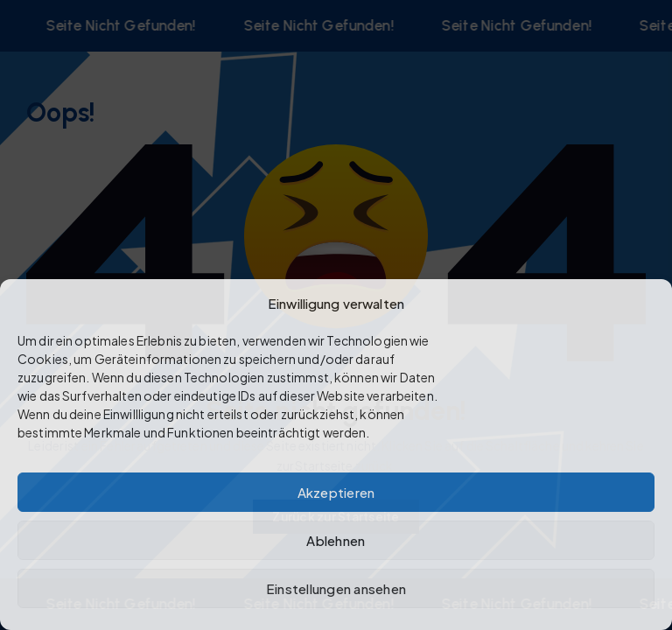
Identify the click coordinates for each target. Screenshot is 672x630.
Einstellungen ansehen (336, 588)
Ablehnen (336, 540)
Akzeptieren (336, 492)
